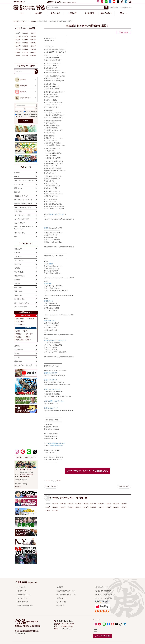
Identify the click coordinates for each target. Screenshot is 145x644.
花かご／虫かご (20, 223)
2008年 (101, 507)
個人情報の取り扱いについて (67, 594)
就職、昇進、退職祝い (24, 340)
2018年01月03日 (51, 486)
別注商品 (17, 354)
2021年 (86, 504)
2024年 (63, 504)
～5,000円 (31, 319)
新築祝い (19, 337)
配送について (22, 591)
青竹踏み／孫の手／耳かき (23, 204)
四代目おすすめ (20, 299)
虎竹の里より (107, 13)
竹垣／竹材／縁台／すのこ (23, 207)
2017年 (117, 504)
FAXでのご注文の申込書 (104, 594)
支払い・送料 (56, 13)
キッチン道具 (19, 184)
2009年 (94, 507)
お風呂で (17, 253)
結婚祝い (19, 334)
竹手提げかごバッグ (21, 196)
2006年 (117, 507)
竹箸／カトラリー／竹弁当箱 (24, 180)
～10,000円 (20, 322)
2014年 (56, 507)
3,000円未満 (20, 319)
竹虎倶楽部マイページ (126, 7)
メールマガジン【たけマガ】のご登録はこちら (88, 471)
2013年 (63, 507)
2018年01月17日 (124, 486)
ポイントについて (24, 598)
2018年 (59, 481)
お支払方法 (21, 587)
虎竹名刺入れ (48, 301)
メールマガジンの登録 (103, 636)
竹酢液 (51, 264)
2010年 (86, 507)
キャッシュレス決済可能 (104, 598)
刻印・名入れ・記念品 (22, 303)
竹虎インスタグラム (51, 380)
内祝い (28, 337)
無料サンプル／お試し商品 (23, 365)
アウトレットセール (21, 307)
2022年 (79, 504)
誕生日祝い (29, 334)
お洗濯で (17, 283)
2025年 (56, 504)
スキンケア (18, 256)
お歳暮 (18, 331)
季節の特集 (18, 361)
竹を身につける (20, 276)
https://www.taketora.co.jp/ (56, 443)
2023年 (71, 504)
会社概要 (38, 13)
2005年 (124, 507)
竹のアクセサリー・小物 (22, 215)
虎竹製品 (17, 346)
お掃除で (17, 280)
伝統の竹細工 (19, 350)
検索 (27, 121)
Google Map (20, 633)
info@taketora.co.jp (56, 446)
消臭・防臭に (19, 291)
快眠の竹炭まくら (50, 321)
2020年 (94, 504)
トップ (22, 13)
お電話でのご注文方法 (103, 591)
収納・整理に (19, 287)
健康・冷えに (19, 260)
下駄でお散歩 (19, 272)
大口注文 (17, 357)
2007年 (109, 507)
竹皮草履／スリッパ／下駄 (23, 200)
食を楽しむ (18, 249)
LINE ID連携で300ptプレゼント (54, 401)
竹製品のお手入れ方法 (25, 605)
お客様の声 (73, 13)
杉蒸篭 (46, 228)
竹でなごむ (18, 295)
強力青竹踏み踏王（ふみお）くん (55, 340)
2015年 (48, 507)
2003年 (56, 510)
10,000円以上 (21, 324)
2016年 (124, 504)
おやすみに (18, 264)
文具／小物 (18, 211)
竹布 (16, 237)
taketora (48, 481)
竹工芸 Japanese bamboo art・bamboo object (25, 228)
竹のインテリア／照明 (22, 219)
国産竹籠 (17, 192)
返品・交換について (24, 594)
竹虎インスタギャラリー (52, 389)
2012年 (71, 507)
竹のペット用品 (20, 233)
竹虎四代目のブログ (51, 373)
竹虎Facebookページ (51, 408)
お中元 (26, 331)
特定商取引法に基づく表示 (66, 591)
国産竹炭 (17, 173)
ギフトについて (23, 602)
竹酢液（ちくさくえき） (57, 214)
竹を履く (17, 268)
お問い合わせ (114, 7)
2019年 (101, 504)
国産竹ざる (18, 188)
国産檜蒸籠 (48, 283)
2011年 (79, 507)
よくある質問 (89, 13)
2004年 (48, 510)
